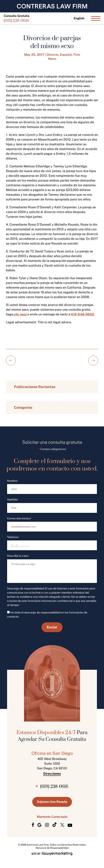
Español (66, 55)
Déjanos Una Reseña (52, 802)
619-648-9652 (82, 314)
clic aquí (20, 314)
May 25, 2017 (34, 55)
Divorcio (52, 55)
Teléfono (13, 537)
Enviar (52, 627)
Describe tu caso (18, 556)
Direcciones (52, 774)
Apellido (13, 500)
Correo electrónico (20, 518)
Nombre (13, 481)
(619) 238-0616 (16, 21)
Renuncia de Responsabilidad (52, 848)
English (79, 18)
